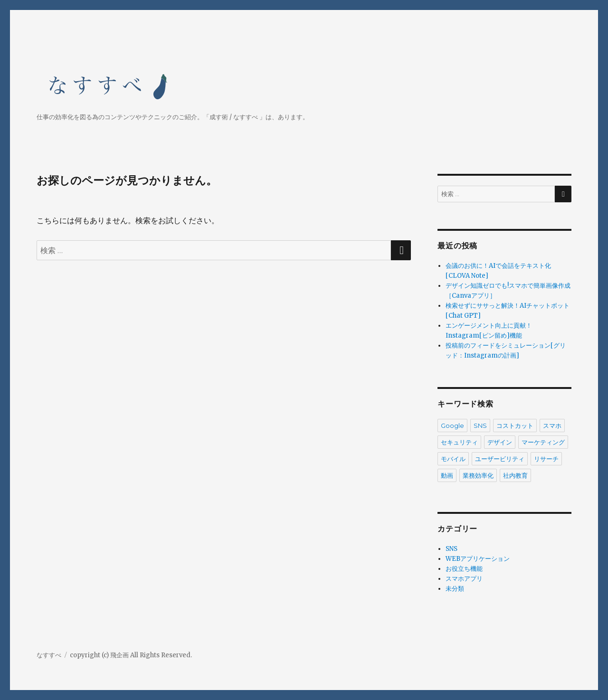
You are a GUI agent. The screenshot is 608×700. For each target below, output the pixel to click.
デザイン (500, 442)
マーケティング (543, 442)
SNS (480, 426)
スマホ (552, 426)
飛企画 (119, 655)
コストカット (515, 426)
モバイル (453, 459)
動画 (447, 475)
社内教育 (515, 475)
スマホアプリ (464, 579)
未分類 (455, 589)
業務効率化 (478, 475)
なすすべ (49, 655)
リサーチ (546, 459)
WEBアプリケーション (478, 559)
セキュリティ (459, 442)
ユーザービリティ (500, 459)
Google (452, 426)
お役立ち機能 (464, 569)
